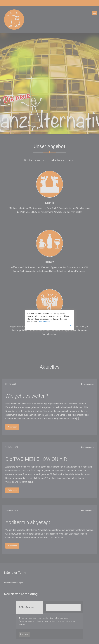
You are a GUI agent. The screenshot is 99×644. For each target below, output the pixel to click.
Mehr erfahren (44, 322)
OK (70, 325)
